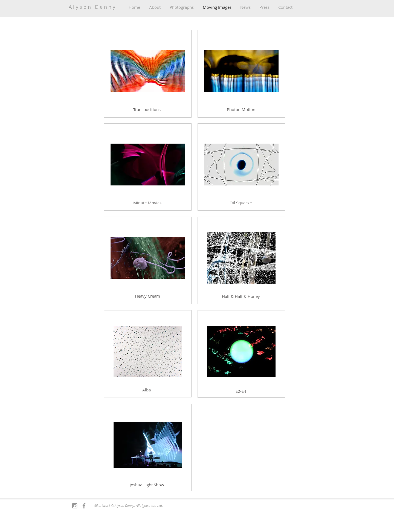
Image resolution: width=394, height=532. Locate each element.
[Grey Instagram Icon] (75, 506)
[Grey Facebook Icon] (84, 506)
